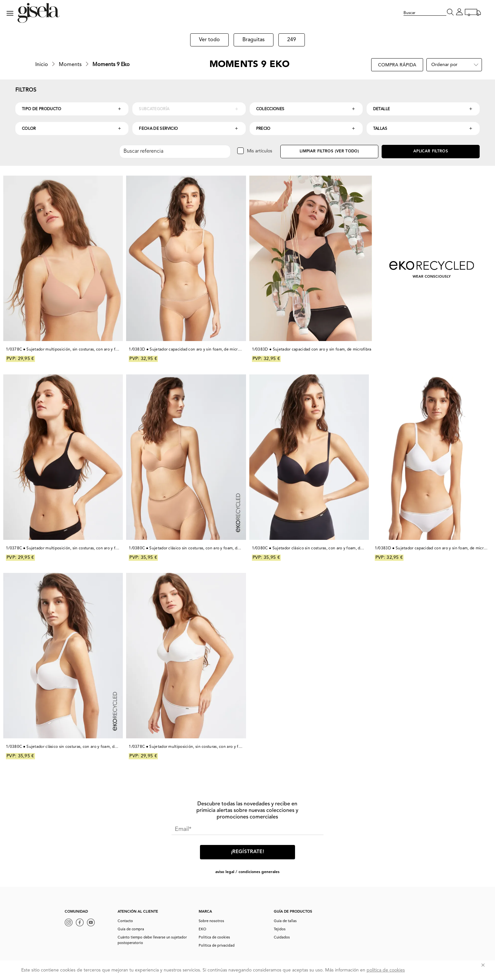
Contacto (125, 921)
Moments (70, 65)
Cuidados (282, 938)
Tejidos (280, 929)
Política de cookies (214, 938)
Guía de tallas (285, 921)
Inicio (42, 65)
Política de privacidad (217, 946)
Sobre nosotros (211, 921)
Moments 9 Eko (111, 65)
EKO (202, 929)
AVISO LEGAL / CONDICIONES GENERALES (247, 872)
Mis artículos (260, 151)
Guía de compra (131, 929)
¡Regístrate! (247, 852)
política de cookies (386, 970)
